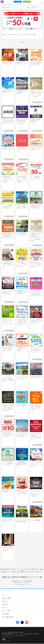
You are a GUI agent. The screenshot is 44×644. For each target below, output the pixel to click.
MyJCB (17, 2)
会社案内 (21, 632)
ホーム (3, 5)
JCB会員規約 (16, 632)
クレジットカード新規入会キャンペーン (22, 584)
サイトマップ (5, 632)
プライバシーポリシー (6, 635)
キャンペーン (9, 5)
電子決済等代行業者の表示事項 (8, 634)
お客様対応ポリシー (37, 634)
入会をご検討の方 (27, 2)
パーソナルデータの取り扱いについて (20, 635)
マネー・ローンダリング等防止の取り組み (24, 634)
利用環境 (10, 632)
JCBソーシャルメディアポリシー (8, 637)
